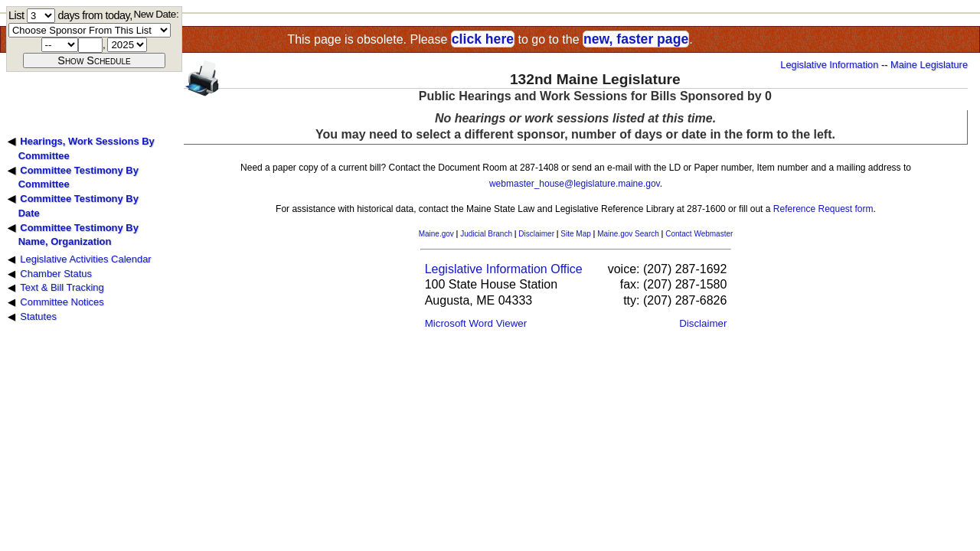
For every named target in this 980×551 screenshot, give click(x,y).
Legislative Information (829, 65)
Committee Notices (62, 302)
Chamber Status (56, 274)
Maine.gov (436, 234)
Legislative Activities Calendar (85, 259)
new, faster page (636, 39)
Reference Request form (823, 209)
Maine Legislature (929, 65)
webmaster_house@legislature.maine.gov (575, 184)
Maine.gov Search (628, 234)
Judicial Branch (486, 234)
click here (483, 39)
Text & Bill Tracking (62, 287)
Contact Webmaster (699, 234)
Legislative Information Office (504, 269)
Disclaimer (536, 234)
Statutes (38, 316)
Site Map (575, 234)
